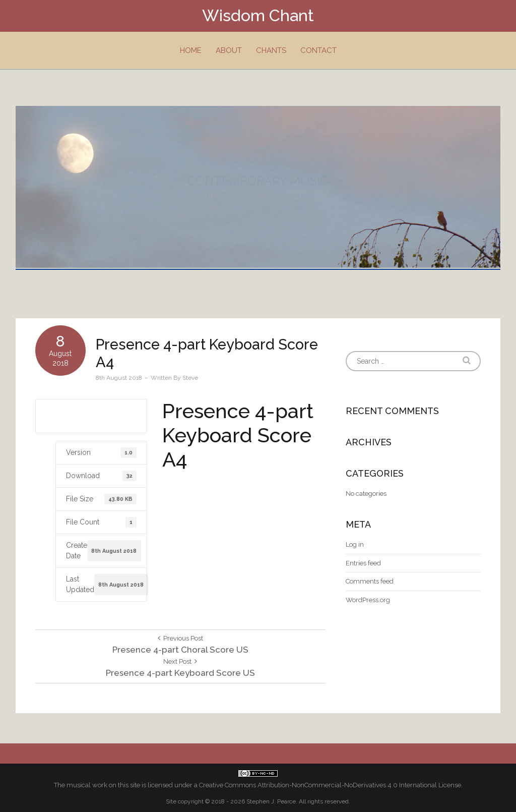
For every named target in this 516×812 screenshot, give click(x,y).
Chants (271, 50)
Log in (355, 544)
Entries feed (363, 563)
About (229, 50)
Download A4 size (91, 416)
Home (191, 50)
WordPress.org (368, 600)
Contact (318, 50)
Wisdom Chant (258, 15)
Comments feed (370, 581)
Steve (190, 378)
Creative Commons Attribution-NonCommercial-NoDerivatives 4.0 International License (330, 785)
